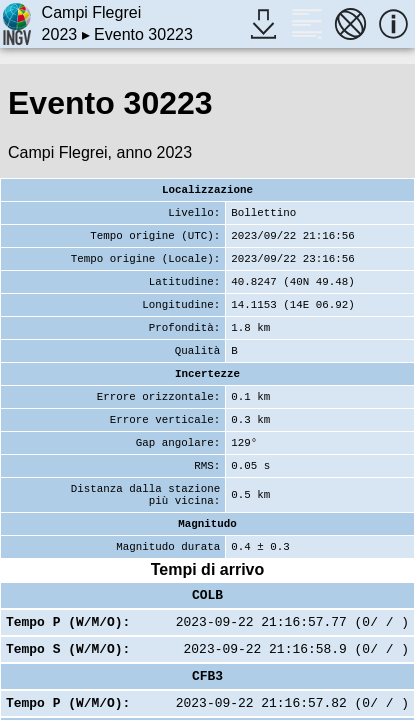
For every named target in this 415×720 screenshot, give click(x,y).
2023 (60, 34)
